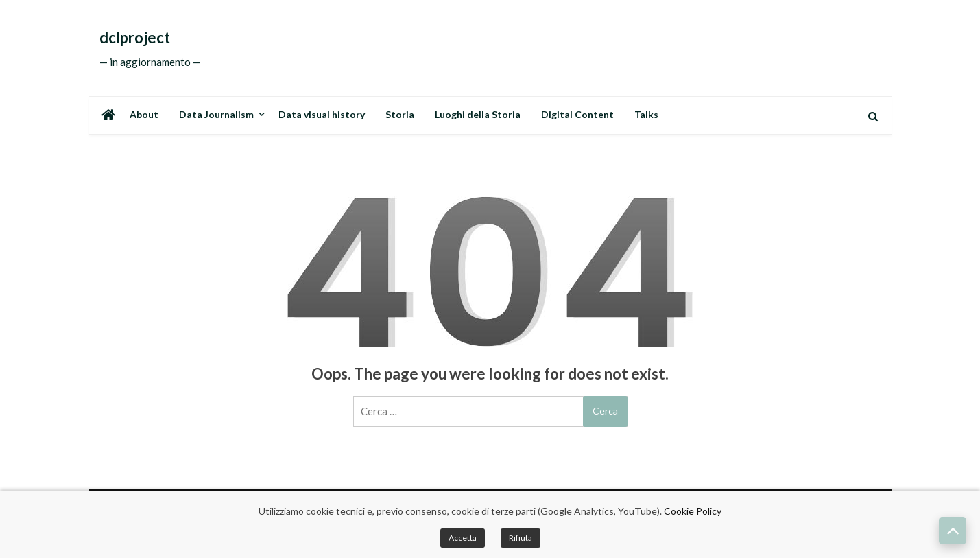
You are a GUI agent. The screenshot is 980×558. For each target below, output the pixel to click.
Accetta (463, 538)
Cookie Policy (693, 511)
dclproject (135, 38)
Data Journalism (216, 114)
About (144, 114)
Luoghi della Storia (478, 114)
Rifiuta (521, 538)
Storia (400, 114)
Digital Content (577, 114)
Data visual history (322, 114)
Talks (646, 114)
